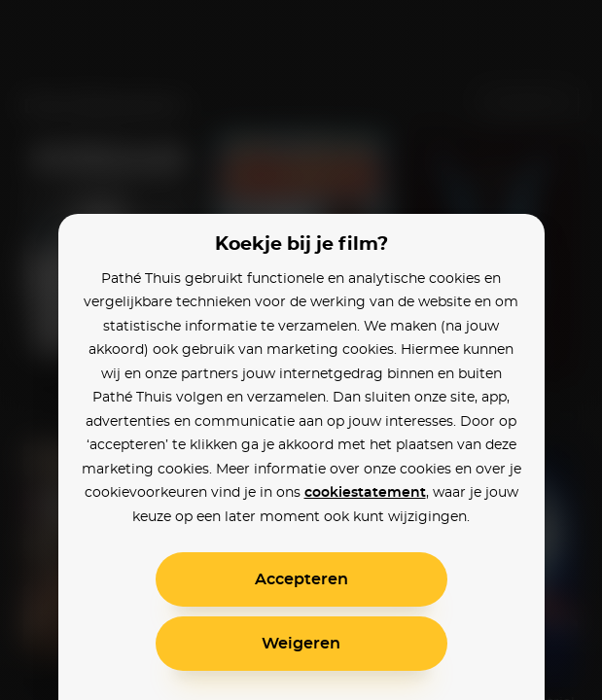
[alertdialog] (301, 350)
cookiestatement (365, 493)
